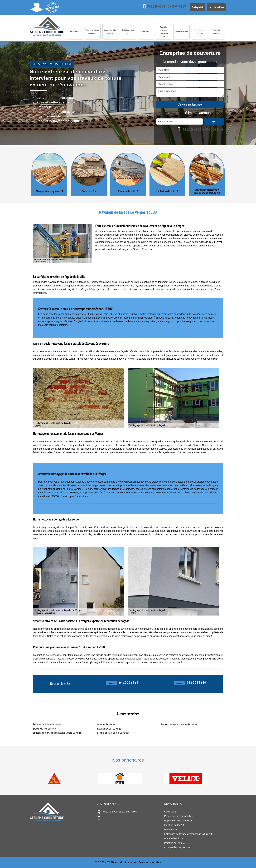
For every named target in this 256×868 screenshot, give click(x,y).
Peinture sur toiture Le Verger (47, 724)
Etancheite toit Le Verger (45, 728)
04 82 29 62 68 (151, 6)
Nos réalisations (215, 6)
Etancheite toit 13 (181, 32)
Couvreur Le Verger (106, 724)
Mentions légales (150, 862)
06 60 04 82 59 (172, 6)
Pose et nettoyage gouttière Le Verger (179, 724)
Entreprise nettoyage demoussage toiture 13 (164, 32)
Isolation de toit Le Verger (109, 728)
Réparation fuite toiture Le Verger (113, 732)
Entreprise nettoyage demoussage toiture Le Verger (57, 732)
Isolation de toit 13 (128, 32)
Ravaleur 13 (146, 32)
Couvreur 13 (75, 32)
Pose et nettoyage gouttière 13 (93, 32)
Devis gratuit (194, 6)
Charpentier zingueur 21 (217, 32)
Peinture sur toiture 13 (199, 32)
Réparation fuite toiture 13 (110, 32)
